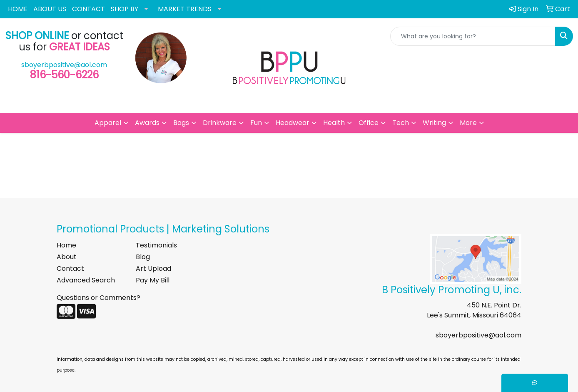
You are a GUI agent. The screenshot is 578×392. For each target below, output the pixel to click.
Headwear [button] (293, 123)
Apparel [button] (108, 123)
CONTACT (88, 9)
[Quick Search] (473, 36)
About (67, 257)
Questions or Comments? (98, 298)
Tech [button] (401, 123)
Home (66, 245)
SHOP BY (125, 9)
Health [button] (334, 123)
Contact (70, 268)
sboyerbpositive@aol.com (64, 65)
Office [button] (369, 123)
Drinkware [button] (220, 123)
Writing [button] (434, 123)
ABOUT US (50, 9)
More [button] (468, 123)
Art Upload (153, 268)
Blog (143, 257)
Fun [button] (256, 123)
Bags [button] (181, 123)
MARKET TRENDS (185, 9)
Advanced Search (86, 280)
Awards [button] (147, 123)
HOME (18, 9)
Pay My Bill (153, 280)
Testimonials (156, 245)
